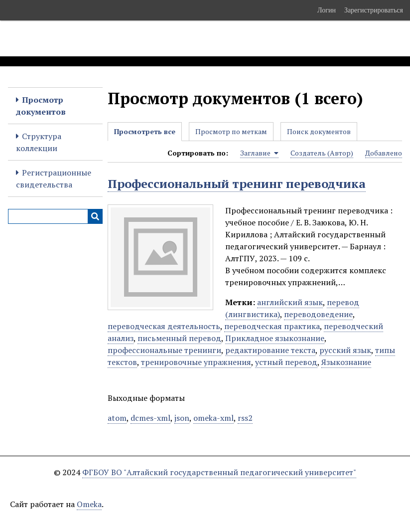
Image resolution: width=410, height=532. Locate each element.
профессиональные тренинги (164, 350)
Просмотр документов (41, 106)
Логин (327, 10)
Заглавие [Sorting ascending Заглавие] (259, 153)
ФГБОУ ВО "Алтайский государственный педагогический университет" (219, 472)
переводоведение (318, 314)
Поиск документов (319, 131)
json (182, 418)
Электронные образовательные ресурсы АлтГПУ (186, 38)
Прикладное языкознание (275, 338)
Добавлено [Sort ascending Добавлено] (384, 153)
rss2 (245, 418)
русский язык (345, 350)
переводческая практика (272, 326)
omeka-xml (213, 418)
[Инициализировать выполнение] (95, 216)
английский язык (290, 302)
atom (117, 418)
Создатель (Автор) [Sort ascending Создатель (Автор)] (322, 153)
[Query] (55, 216)
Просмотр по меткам (231, 131)
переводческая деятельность (164, 326)
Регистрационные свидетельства (54, 178)
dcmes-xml (150, 418)
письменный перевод (179, 338)
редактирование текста (270, 350)
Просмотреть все (145, 131)
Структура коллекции (39, 142)
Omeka (89, 504)
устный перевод (286, 362)
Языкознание (346, 362)
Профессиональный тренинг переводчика (237, 183)
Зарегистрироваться (374, 10)
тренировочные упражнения (196, 362)
